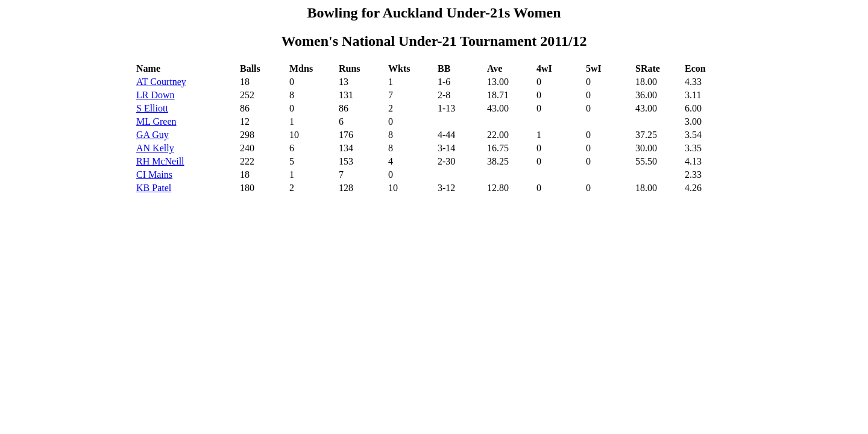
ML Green (156, 121)
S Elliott (152, 108)
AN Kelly (155, 148)
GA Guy (153, 135)
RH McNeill (160, 161)
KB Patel (154, 188)
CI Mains (154, 175)
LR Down (156, 95)
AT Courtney (161, 82)
